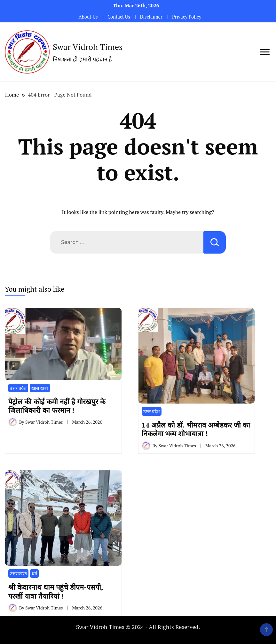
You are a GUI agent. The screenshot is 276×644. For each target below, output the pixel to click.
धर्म (34, 573)
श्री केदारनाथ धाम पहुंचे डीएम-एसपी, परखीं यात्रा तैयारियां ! (56, 591)
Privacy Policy (187, 17)
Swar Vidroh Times (88, 47)
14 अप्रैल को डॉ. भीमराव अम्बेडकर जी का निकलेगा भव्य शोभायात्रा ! (196, 429)
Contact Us (119, 17)
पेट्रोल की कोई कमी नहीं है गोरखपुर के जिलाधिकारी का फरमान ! (57, 406)
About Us (88, 17)
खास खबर (40, 388)
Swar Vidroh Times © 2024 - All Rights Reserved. (138, 627)
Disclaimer (151, 17)
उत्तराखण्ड (18, 573)
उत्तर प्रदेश (18, 388)
